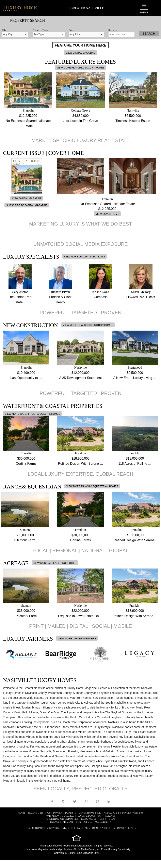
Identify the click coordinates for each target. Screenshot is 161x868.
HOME (21, 813)
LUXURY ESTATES (80, 828)
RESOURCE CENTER (92, 819)
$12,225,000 (28, 116)
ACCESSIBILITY (103, 822)
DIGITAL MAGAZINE (108, 813)
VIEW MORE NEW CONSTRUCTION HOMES (88, 325)
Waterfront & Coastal (60, 816)
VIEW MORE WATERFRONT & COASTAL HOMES (33, 414)
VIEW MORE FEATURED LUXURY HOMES (80, 68)
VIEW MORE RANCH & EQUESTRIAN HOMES (92, 486)
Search (149, 33)
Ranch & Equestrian (90, 816)
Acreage (110, 816)
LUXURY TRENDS (126, 828)
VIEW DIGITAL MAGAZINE (80, 53)
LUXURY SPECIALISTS (65, 813)
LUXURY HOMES (35, 828)
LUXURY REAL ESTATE (57, 828)
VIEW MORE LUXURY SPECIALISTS (84, 257)
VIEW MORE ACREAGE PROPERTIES (55, 563)
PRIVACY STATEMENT (62, 822)
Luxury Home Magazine (36, 849)
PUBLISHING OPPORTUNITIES (62, 819)
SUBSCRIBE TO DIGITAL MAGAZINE (27, 205)
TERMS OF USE (84, 822)
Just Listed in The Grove (80, 121)
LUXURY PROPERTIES (103, 828)
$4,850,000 (80, 116)
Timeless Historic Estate (133, 121)
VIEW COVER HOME (107, 214)
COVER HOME (87, 813)
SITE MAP (110, 819)
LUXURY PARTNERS (133, 813)
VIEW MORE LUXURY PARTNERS (77, 639)
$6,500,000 (133, 116)
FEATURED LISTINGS (39, 813)
